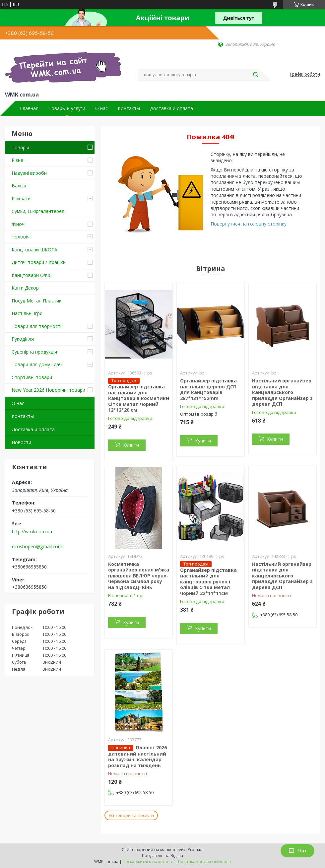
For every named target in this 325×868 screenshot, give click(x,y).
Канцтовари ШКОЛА (34, 250)
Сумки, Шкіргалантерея (38, 211)
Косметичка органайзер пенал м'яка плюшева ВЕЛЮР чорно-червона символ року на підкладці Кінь (139, 576)
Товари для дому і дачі (37, 364)
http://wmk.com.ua (32, 532)
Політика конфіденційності (204, 862)
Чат (297, 851)
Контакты (129, 108)
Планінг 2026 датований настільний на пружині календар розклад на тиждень (137, 756)
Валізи (19, 186)
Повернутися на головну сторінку (249, 224)
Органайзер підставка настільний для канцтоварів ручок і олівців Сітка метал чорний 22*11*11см (208, 582)
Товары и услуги (67, 108)
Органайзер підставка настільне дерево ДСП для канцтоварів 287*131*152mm (208, 389)
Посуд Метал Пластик (36, 301)
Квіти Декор (25, 288)
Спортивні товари (32, 377)
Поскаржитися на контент (148, 862)
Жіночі (19, 224)
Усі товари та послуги (131, 815)
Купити (131, 445)
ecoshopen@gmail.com (37, 547)
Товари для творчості (36, 326)
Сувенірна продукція (34, 352)
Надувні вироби (29, 173)
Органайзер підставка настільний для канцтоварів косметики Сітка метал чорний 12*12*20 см (139, 398)
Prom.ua (196, 850)
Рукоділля (23, 339)
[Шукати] (255, 75)
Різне (17, 160)
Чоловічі (21, 237)
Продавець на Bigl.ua (162, 856)
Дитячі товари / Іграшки (39, 262)
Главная (29, 108)
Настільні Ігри (27, 313)
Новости (21, 442)
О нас (101, 108)
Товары (20, 147)
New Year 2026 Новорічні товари (48, 390)
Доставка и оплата (171, 108)
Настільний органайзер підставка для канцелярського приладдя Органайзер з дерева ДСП (282, 392)
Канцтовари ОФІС (32, 275)
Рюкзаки (21, 199)
